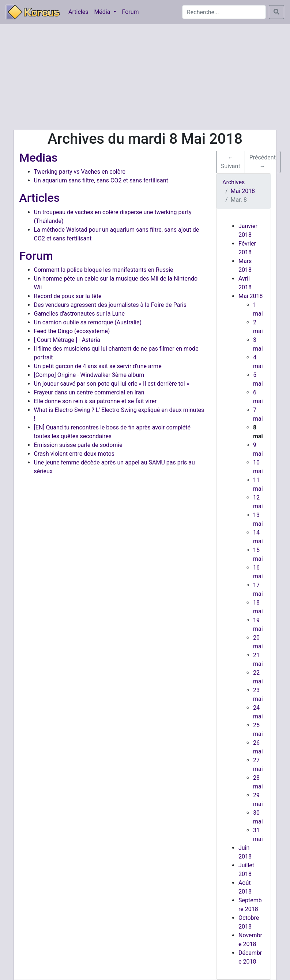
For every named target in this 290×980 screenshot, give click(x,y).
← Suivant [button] (231, 162)
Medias (39, 158)
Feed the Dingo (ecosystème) (72, 331)
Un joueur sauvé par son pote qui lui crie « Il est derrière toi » (112, 384)
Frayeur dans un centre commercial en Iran (89, 392)
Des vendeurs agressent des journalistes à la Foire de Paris (110, 305)
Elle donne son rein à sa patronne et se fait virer (95, 401)
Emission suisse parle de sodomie (78, 445)
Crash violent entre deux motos (74, 454)
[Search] (224, 12)
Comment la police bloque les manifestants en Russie (104, 270)
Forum (131, 12)
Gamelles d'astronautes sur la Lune (79, 314)
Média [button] (103, 12)
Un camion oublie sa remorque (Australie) (88, 322)
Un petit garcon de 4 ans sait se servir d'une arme (98, 366)
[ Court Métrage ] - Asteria (67, 340)
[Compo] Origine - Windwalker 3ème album (89, 375)
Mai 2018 (251, 296)
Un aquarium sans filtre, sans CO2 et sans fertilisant (101, 180)
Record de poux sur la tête (68, 296)
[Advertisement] (145, 77)
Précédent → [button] (263, 162)
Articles (78, 12)
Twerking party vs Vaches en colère (80, 172)
